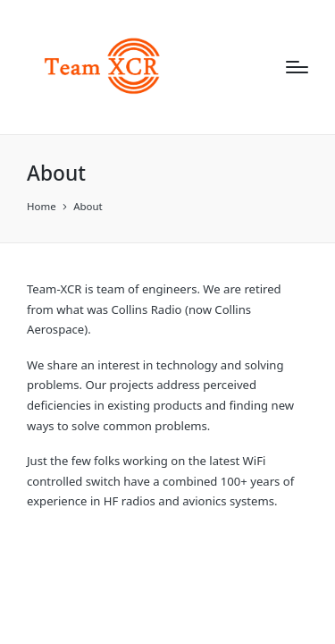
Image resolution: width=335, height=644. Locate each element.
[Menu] (297, 67)
